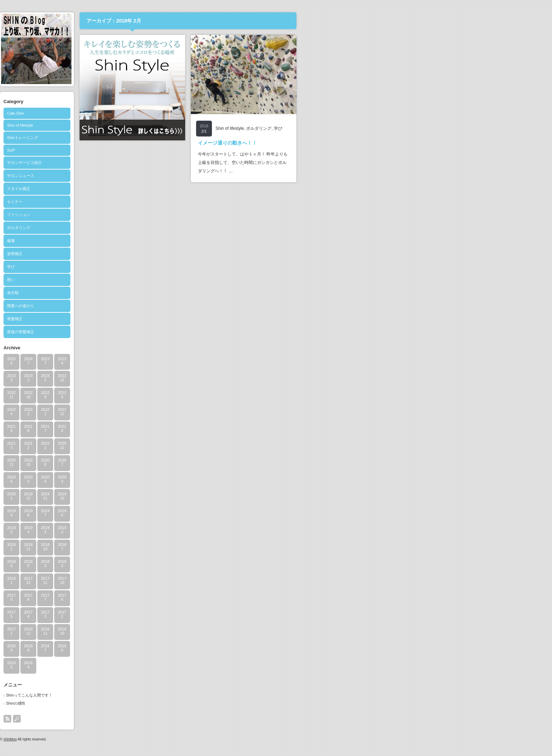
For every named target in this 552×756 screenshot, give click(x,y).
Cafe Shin (142, 113)
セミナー (141, 202)
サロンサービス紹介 (151, 163)
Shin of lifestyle (146, 125)
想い (137, 280)
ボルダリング (145, 228)
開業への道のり (147, 306)
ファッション (145, 215)
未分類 (139, 293)
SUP (137, 150)
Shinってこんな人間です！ (156, 695)
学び (137, 267)
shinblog (136, 739)
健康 (137, 241)
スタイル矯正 (145, 189)
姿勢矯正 (141, 254)
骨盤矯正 (141, 319)
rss (134, 719)
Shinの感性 (142, 703)
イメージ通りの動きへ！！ (354, 143)
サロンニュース (147, 176)
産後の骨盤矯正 (147, 332)
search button (143, 719)
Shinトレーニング (149, 138)
